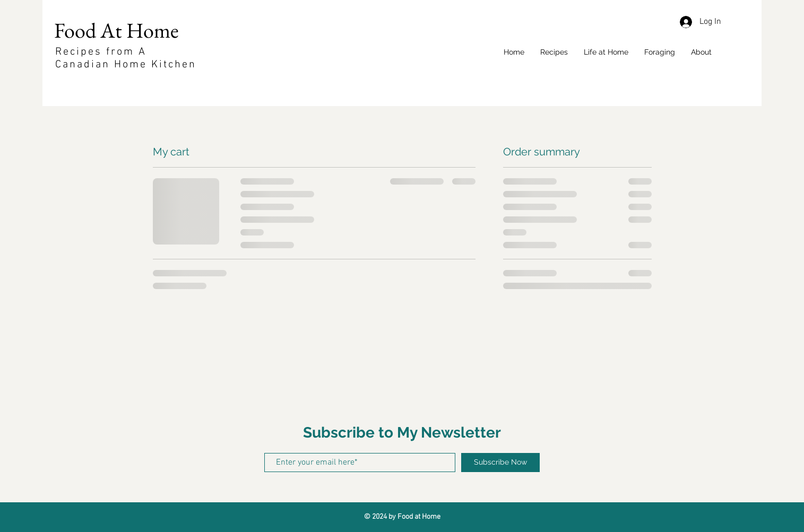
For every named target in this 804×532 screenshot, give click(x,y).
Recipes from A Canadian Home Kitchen (126, 58)
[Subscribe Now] (500, 463)
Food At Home (119, 30)
